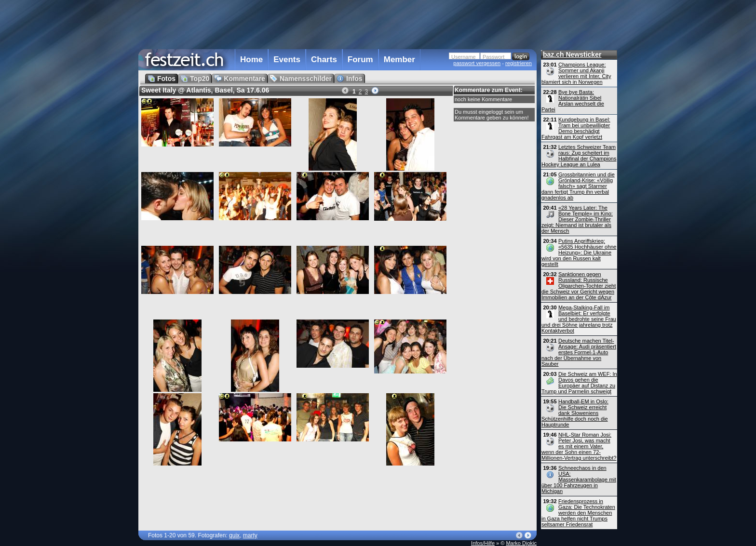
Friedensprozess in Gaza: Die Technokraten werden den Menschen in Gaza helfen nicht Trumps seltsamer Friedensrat (578, 513)
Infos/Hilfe (483, 543)
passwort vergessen (477, 63)
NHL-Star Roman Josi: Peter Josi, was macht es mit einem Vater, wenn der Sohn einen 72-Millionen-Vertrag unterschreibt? (579, 446)
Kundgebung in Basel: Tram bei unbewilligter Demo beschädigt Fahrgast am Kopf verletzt (576, 128)
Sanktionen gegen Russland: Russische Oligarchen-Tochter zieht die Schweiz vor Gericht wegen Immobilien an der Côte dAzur (579, 286)
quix (234, 535)
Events (287, 60)
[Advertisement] (337, 24)
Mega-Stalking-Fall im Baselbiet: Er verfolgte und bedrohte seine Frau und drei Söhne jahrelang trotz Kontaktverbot (579, 319)
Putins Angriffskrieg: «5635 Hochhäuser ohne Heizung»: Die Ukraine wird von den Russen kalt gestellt (579, 253)
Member (399, 60)
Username (464, 57)
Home (251, 60)
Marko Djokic (521, 543)
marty (250, 535)
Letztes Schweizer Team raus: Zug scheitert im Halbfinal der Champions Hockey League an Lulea (579, 156)
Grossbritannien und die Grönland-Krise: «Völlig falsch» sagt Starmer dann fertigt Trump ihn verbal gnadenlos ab (578, 186)
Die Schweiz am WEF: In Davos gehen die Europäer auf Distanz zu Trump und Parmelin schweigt (579, 383)
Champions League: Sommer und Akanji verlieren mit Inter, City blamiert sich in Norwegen (576, 73)
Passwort (493, 57)
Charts (324, 60)
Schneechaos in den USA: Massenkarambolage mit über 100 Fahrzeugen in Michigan (579, 479)
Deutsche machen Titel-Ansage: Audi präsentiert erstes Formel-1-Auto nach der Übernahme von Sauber (579, 352)
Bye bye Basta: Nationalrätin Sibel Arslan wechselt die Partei (573, 101)
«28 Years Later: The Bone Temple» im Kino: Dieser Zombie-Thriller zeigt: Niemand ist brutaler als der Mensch (577, 219)
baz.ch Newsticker (572, 54)
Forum (360, 60)
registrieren (519, 63)
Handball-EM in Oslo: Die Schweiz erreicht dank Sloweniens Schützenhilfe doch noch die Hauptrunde (575, 413)
